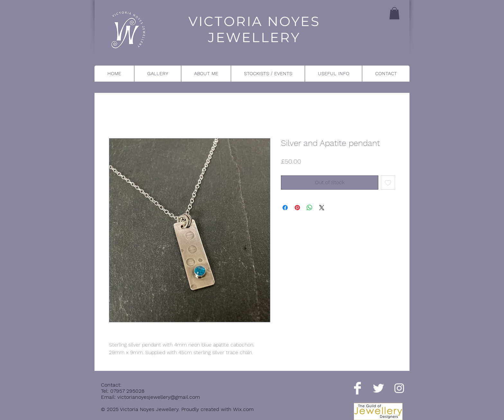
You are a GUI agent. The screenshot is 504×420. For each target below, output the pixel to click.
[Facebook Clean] (357, 388)
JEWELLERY (254, 37)
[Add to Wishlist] (388, 183)
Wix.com (243, 409)
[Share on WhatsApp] (310, 208)
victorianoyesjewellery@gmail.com (159, 397)
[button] (394, 13)
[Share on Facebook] (285, 208)
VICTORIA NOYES (254, 21)
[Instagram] (399, 388)
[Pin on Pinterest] (297, 208)
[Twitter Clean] (378, 388)
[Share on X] (322, 208)
